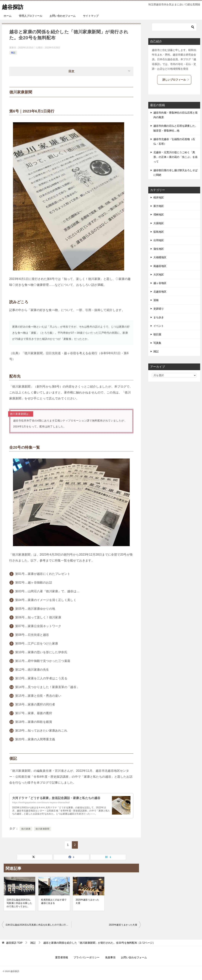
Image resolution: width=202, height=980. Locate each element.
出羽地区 (159, 240)
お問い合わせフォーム (63, 16)
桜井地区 (159, 197)
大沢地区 (159, 275)
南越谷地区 (160, 266)
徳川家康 (26, 829)
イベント (159, 326)
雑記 (13, 53)
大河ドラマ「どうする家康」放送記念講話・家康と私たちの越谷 (56, 798)
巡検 (156, 300)
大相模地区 (160, 257)
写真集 (157, 343)
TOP (14, 943)
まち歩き (159, 317)
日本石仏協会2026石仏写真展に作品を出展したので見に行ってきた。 (19, 903)
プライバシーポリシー (87, 957)
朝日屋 (157, 334)
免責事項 (110, 957)
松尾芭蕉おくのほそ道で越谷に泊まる (54, 901)
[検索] (174, 27)
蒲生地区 (159, 249)
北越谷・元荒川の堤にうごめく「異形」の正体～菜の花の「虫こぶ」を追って (175, 157)
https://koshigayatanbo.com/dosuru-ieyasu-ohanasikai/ (41, 803)
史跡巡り (159, 309)
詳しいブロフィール (176, 80)
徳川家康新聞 (42, 829)
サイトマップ (91, 16)
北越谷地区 (160, 292)
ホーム (8, 16)
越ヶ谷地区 (160, 283)
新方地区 (159, 206)
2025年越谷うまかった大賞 (87, 901)
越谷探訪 (13, 6)
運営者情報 (62, 957)
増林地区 (159, 215)
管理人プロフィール (31, 16)
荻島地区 (159, 232)
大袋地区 (159, 223)
